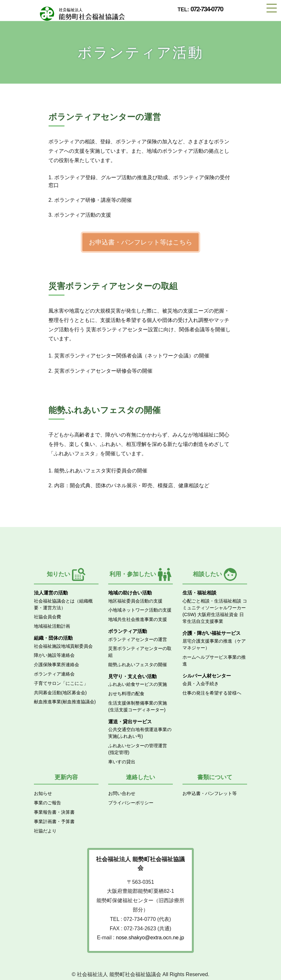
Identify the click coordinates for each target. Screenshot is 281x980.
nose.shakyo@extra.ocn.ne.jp (150, 938)
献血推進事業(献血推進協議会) (65, 702)
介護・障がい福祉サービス (212, 633)
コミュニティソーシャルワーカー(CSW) (215, 608)
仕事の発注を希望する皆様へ (212, 693)
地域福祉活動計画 (52, 626)
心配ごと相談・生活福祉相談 (212, 601)
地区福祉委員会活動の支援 (135, 601)
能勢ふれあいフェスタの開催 (138, 665)
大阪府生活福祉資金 (218, 614)
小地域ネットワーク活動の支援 (140, 610)
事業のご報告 (47, 803)
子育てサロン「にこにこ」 (61, 683)
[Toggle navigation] (271, 8)
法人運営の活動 (51, 593)
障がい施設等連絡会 (54, 655)
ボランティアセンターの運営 (138, 639)
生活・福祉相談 (199, 593)
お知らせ (43, 793)
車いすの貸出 (122, 762)
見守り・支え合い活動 (132, 676)
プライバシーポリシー (131, 803)
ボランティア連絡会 (54, 674)
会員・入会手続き (201, 684)
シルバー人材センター (207, 676)
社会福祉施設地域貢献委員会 (63, 646)
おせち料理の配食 (126, 694)
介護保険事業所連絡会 (57, 665)
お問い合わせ (122, 793)
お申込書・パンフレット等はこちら (140, 242)
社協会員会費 (47, 617)
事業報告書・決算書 (54, 812)
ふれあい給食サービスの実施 (138, 684)
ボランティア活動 (128, 631)
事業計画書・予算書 (54, 821)
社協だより (45, 831)
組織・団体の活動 (53, 638)
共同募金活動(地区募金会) (60, 693)
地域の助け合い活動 (130, 593)
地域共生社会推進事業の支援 (138, 619)
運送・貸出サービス (130, 722)
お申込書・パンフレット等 (210, 793)
